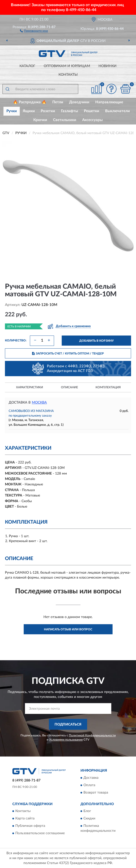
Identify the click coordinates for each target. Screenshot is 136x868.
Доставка (91, 778)
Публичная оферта (30, 826)
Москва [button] (39, 403)
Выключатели (117, 111)
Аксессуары (92, 120)
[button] (34, 31)
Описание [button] (69, 387)
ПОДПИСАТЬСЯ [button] (68, 725)
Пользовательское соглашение (40, 833)
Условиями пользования (66, 740)
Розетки (48, 111)
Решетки (92, 111)
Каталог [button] (27, 66)
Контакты (68, 75)
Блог (87, 811)
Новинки (107, 66)
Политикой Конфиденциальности (92, 735)
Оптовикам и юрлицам (67, 66)
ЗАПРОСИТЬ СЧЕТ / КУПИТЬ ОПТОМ (68, 354)
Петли (58, 102)
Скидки (89, 819)
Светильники (65, 120)
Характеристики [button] (29, 387)
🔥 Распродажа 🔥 (30, 102)
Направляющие (109, 102)
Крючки (40, 120)
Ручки (12, 111)
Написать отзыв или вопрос (68, 629)
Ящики (29, 111)
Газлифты (69, 111)
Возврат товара (96, 793)
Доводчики (79, 102)
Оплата (89, 785)
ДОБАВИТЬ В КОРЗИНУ (97, 341)
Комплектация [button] (108, 387)
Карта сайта (25, 819)
